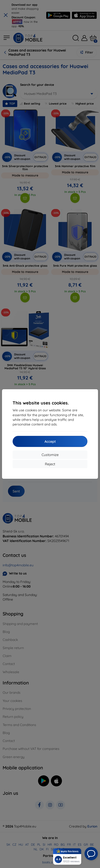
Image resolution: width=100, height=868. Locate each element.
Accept (50, 441)
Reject (50, 464)
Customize (50, 455)
